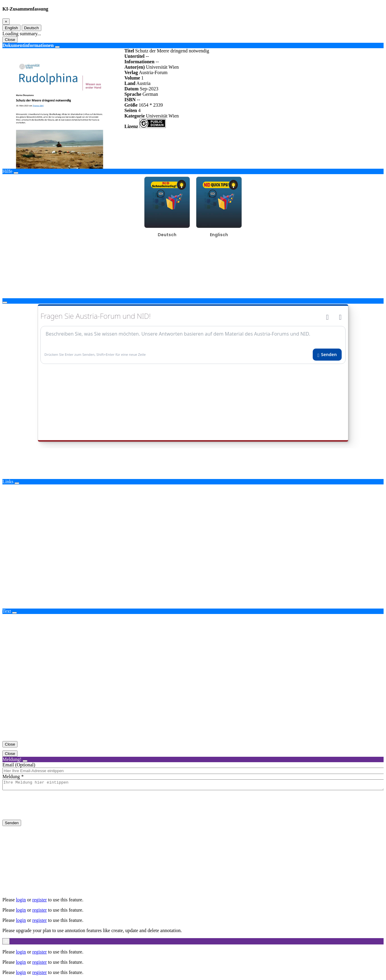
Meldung (11, 776)
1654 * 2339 (151, 105)
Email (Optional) (19, 765)
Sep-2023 (149, 89)
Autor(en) (134, 67)
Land (130, 83)
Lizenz (131, 126)
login (21, 900)
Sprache (133, 94)
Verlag (131, 72)
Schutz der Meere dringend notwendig (172, 51)
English (11, 28)
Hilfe (7, 171)
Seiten (131, 110)
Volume (132, 78)
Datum (131, 89)
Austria (143, 83)
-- (147, 56)
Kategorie (134, 116)
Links (8, 482)
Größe (131, 105)
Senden (12, 825)
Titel (129, 51)
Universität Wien (162, 67)
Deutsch (32, 28)
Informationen (139, 62)
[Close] (6, 22)
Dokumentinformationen (28, 45)
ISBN (130, 100)
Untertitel (134, 56)
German (150, 94)
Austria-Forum (153, 72)
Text (7, 611)
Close (10, 40)
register (40, 900)
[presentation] (48, 810)
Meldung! (12, 759)
